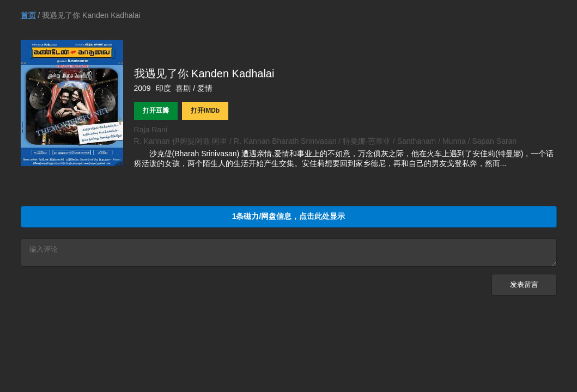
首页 (28, 15)
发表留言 (524, 288)
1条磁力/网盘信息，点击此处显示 (289, 216)
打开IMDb (205, 111)
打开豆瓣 (156, 111)
